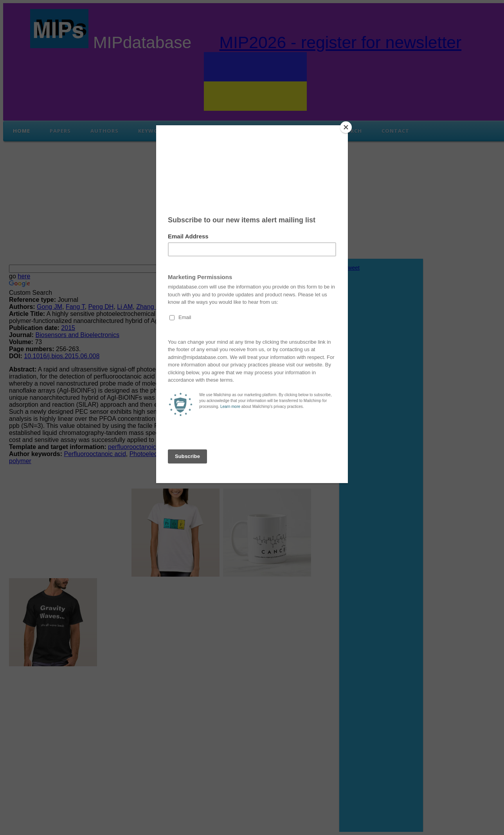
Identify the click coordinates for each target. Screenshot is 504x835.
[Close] (346, 127)
